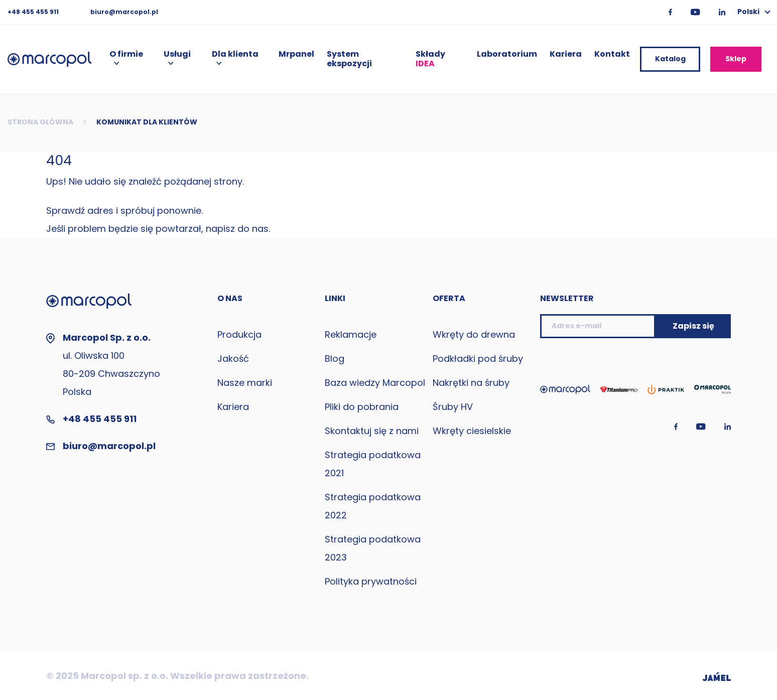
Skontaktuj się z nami (372, 431)
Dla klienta (235, 55)
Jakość (233, 359)
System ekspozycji (349, 59)
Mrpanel (296, 54)
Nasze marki (245, 383)
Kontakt (612, 54)
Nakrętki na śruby (471, 383)
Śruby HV (453, 407)
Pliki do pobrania (362, 407)
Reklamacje (351, 334)
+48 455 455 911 (34, 12)
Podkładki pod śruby (478, 359)
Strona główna (40, 122)
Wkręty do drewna (474, 334)
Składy (430, 59)
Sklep (736, 59)
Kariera (566, 54)
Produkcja (239, 334)
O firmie (126, 55)
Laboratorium (507, 54)
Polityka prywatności (371, 581)
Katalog (670, 59)
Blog (335, 359)
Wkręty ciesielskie (472, 431)
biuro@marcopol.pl (124, 12)
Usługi (177, 55)
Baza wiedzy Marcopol (375, 383)
